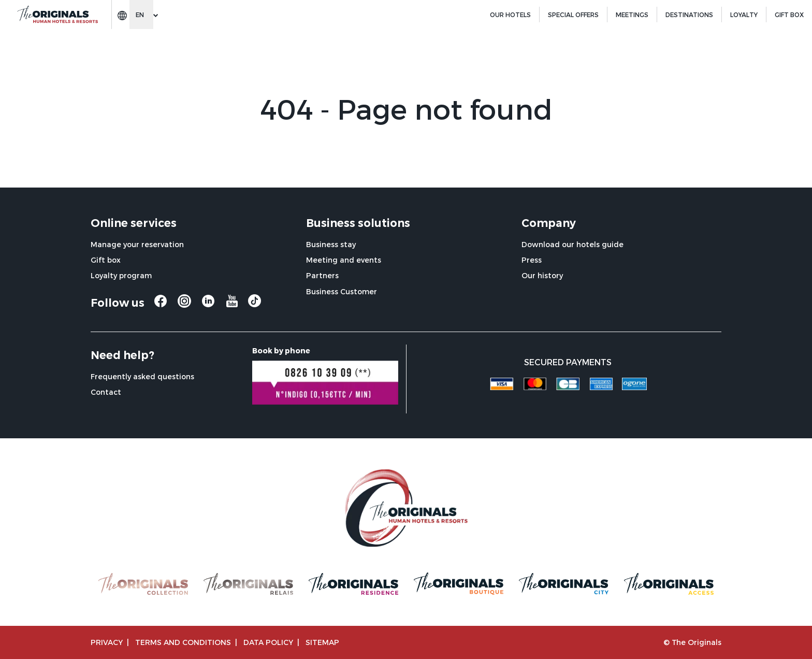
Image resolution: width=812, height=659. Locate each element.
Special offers (573, 15)
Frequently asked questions (142, 376)
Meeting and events (344, 260)
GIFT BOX (789, 15)
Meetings (632, 15)
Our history (542, 275)
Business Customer (342, 291)
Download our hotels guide (572, 244)
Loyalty (744, 15)
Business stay (331, 244)
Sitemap (322, 642)
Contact (106, 392)
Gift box (106, 260)
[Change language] (141, 15)
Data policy (268, 642)
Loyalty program (121, 275)
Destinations (689, 15)
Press (532, 260)
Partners (322, 275)
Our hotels (510, 15)
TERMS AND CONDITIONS (183, 642)
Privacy (107, 642)
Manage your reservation (137, 244)
